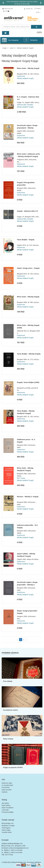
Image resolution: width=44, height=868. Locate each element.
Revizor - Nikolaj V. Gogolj (28, 497)
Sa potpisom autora (10, 710)
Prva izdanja (8, 681)
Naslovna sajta (7, 783)
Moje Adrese (6, 805)
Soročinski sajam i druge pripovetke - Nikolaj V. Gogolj (27, 585)
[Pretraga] (36, 27)
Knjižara (5, 792)
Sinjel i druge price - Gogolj (28, 268)
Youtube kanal (7, 832)
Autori (12, 48)
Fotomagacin (6, 828)
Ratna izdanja (8, 739)
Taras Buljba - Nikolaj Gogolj (29, 354)
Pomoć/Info (6, 787)
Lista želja (5, 810)
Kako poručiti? (7, 790)
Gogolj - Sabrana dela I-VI (27, 211)
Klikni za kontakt (17, 850)
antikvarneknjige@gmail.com (18, 848)
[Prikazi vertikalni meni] (4, 40)
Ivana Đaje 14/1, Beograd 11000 (14, 846)
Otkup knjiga (6, 830)
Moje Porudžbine (8, 808)
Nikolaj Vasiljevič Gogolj (25, 48)
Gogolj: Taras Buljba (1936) (28, 382)
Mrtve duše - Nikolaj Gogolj (28, 68)
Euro (38, 12)
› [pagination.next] (26, 640)
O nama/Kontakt (7, 785)
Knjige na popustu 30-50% (13, 767)
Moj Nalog (5, 803)
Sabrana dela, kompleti (25, 105)
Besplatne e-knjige (8, 826)
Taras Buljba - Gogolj (26, 240)
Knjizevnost (21, 76)
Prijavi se (29, 9)
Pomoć (39, 9)
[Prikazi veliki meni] (26, 40)
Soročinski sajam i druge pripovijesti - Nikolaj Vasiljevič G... (27, 128)
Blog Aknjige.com (8, 823)
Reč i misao (21, 478)
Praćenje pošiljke (8, 812)
